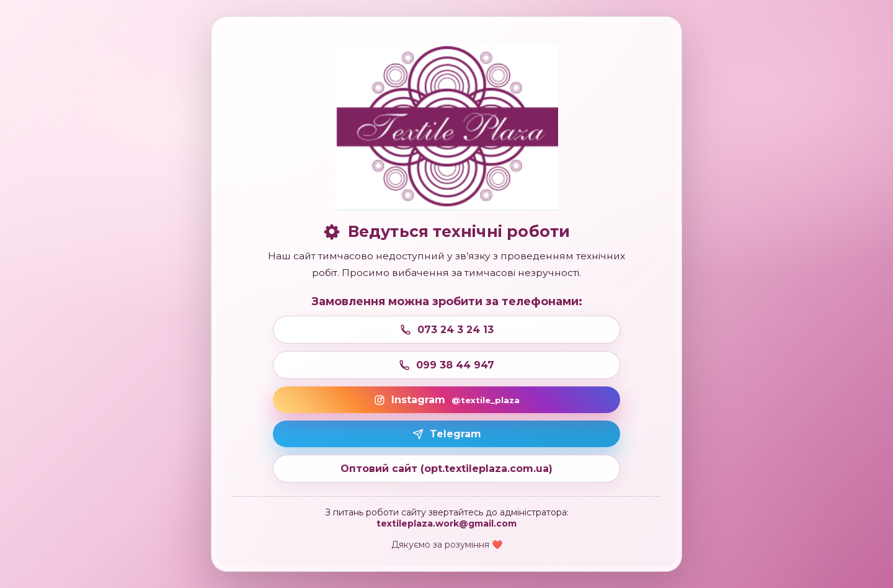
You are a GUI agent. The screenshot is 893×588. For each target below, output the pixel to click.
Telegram (447, 434)
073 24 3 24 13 (447, 330)
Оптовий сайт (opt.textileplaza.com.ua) (446, 469)
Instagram (447, 400)
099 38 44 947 (446, 365)
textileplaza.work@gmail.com (446, 523)
